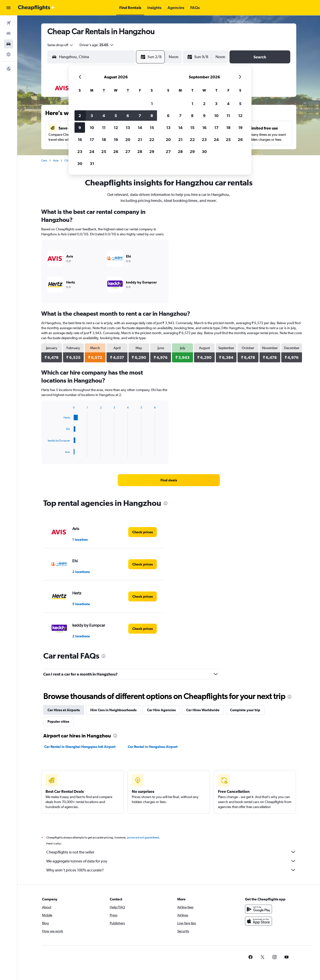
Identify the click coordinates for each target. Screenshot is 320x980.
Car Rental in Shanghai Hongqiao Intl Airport (80, 747)
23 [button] (80, 151)
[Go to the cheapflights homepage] (36, 8)
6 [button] (128, 116)
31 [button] (92, 163)
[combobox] (60, 45)
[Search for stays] (8, 33)
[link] (169, 480)
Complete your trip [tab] (245, 710)
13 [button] (128, 128)
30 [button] (80, 163)
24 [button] (92, 151)
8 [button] (152, 116)
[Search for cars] (8, 44)
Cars (44, 160)
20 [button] (128, 140)
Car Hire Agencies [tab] (161, 710)
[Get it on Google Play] (258, 915)
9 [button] (80, 128)
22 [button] (152, 140)
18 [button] (104, 140)
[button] (8, 8)
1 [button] (152, 104)
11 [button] (104, 128)
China (68, 160)
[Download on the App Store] (258, 927)
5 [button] (116, 116)
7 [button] (140, 116)
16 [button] (80, 140)
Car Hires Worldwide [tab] (203, 710)
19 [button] (116, 140)
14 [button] (140, 128)
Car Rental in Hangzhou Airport (153, 747)
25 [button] (104, 151)
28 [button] (140, 151)
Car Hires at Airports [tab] (64, 710)
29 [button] (152, 151)
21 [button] (140, 140)
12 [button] (116, 128)
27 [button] (128, 151)
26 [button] (116, 151)
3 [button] (92, 116)
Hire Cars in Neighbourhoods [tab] (113, 710)
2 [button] (80, 116)
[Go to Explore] (8, 54)
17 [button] (92, 140)
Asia (56, 160)
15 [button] (152, 128)
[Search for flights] (8, 23)
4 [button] (104, 116)
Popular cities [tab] (58, 721)
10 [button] (92, 128)
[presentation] (165, 503)
